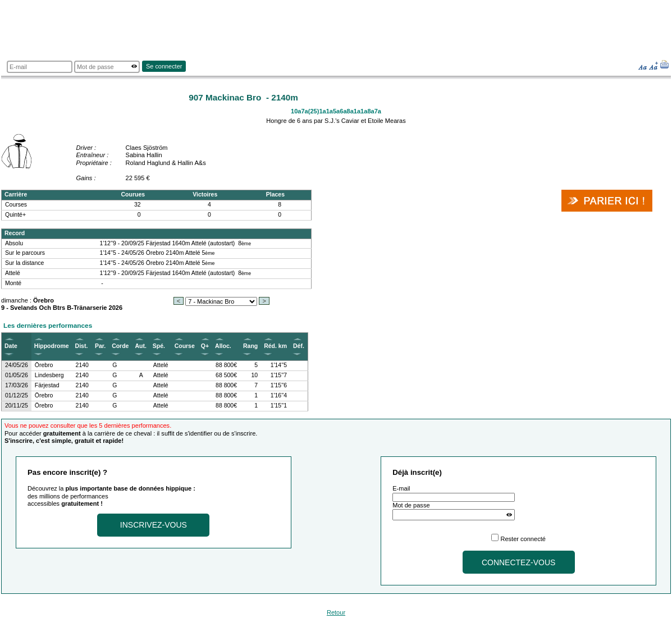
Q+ (205, 346)
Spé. (159, 346)
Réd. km (275, 346)
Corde (120, 346)
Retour (336, 612)
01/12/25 (17, 395)
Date (11, 346)
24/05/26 (17, 365)
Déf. (299, 346)
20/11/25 (17, 406)
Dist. (82, 346)
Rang (250, 346)
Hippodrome (52, 346)
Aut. (140, 346)
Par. (100, 346)
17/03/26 (17, 385)
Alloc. (223, 346)
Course (185, 346)
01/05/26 (17, 375)
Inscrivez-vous (154, 525)
